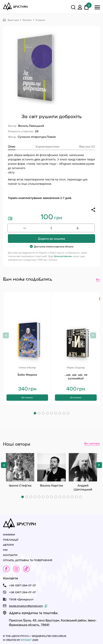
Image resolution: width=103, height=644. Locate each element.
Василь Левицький (31, 126)
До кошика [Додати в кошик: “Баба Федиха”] (27, 397)
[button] (35, 413)
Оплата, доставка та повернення (28, 560)
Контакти (10, 555)
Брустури (11, 20)
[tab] (12, 147)
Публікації (11, 540)
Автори (8, 545)
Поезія (51, 137)
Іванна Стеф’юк (20, 467)
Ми (5, 550)
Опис (12, 146)
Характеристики (47, 146)
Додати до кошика (51, 239)
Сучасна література (32, 137)
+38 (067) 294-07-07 (22, 585)
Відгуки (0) (87, 146)
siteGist (26, 640)
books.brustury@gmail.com (26, 606)
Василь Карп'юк (51, 467)
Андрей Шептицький (83, 467)
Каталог (27, 20)
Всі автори (92, 443)
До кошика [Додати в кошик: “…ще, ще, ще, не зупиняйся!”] (76, 397)
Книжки (40, 20)
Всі (98, 279)
